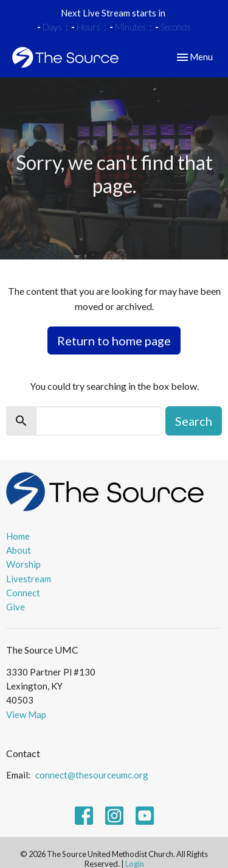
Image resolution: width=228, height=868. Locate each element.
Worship (23, 564)
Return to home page (114, 340)
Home (18, 536)
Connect (23, 593)
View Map (26, 715)
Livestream (29, 579)
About (19, 550)
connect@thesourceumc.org (92, 775)
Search (194, 421)
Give (16, 607)
